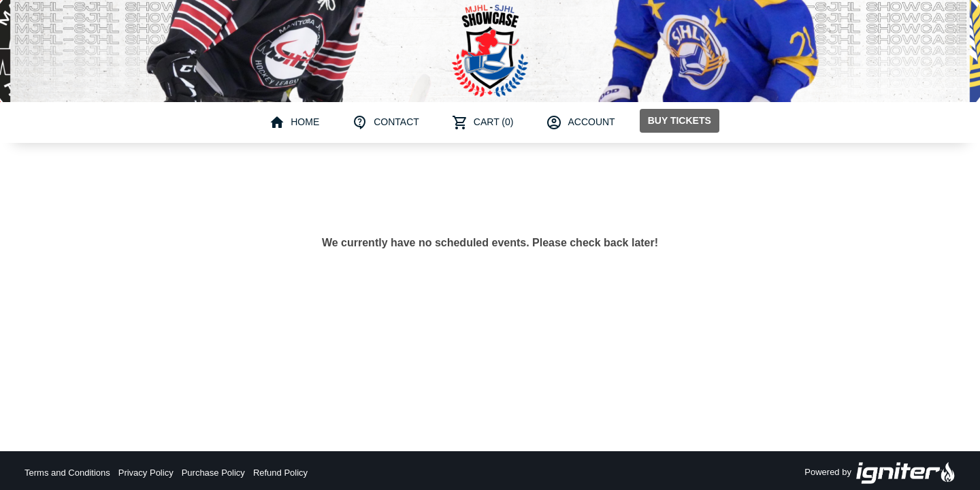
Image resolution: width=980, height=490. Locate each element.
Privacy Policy (146, 473)
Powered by (880, 473)
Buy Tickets (680, 120)
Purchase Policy (213, 473)
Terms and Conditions (67, 473)
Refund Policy (280, 473)
